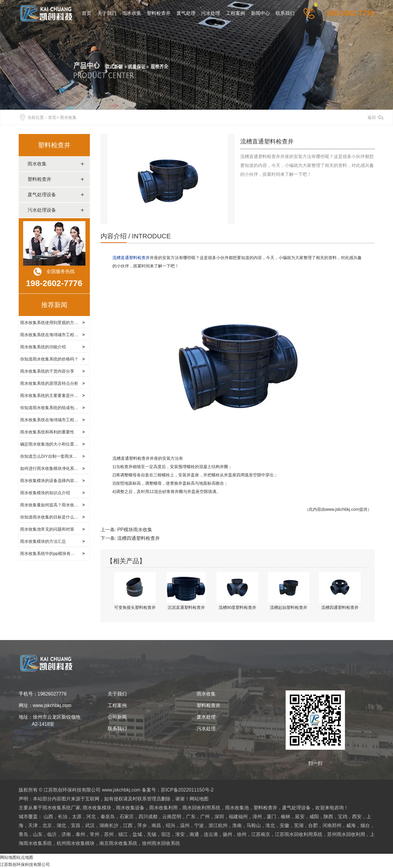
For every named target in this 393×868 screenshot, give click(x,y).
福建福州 (238, 817)
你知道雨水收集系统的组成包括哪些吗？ (58, 408)
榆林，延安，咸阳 (300, 817)
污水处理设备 (42, 210)
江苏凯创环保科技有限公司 (25, 864)
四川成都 (148, 817)
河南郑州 (332, 825)
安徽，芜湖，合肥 (299, 825)
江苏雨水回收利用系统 (299, 834)
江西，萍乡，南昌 (142, 825)
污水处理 (211, 13)
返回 (372, 117)
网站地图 (199, 799)
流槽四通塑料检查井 (139, 538)
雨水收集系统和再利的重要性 (47, 432)
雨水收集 (132, 13)
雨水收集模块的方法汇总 (43, 541)
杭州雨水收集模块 (76, 843)
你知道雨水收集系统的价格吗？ (49, 359)
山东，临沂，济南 (52, 834)
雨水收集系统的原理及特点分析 (49, 383)
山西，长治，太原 (63, 817)
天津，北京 (40, 825)
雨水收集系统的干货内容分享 (47, 371)
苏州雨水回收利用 (346, 834)
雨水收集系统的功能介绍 (43, 347)
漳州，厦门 (264, 817)
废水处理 (206, 717)
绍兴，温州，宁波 (185, 825)
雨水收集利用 (163, 808)
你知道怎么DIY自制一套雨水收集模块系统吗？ (63, 456)
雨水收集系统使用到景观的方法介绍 (53, 323)
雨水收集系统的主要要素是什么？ (51, 395)
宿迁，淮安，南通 (180, 834)
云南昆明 (172, 817)
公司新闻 (117, 717)
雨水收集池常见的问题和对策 (47, 529)
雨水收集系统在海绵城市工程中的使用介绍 (60, 420)
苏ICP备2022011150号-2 (187, 790)
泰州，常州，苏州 (95, 834)
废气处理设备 (42, 195)
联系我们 (285, 13)
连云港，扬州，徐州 (225, 834)
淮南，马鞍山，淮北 (254, 825)
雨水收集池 (237, 808)
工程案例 (236, 13)
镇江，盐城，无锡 (137, 834)
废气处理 (186, 13)
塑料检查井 (159, 13)
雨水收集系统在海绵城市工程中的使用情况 (60, 335)
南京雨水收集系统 (118, 843)
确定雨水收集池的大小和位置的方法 (53, 444)
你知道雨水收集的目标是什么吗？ (51, 517)
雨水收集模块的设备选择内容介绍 (51, 481)
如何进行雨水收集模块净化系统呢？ (53, 468)
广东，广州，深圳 (205, 817)
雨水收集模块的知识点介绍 (45, 493)
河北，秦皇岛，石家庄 (110, 817)
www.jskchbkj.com (342, 509)
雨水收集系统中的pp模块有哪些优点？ (56, 553)
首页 (87, 13)
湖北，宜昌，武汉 (76, 825)
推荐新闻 (54, 305)
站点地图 (25, 857)
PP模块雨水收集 (135, 530)
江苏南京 (261, 834)
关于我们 (107, 13)
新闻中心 (260, 13)
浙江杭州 (218, 825)
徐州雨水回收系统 (161, 843)
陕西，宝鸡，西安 (343, 817)
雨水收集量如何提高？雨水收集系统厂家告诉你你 (66, 505)
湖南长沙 (109, 825)
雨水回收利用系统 (201, 808)
